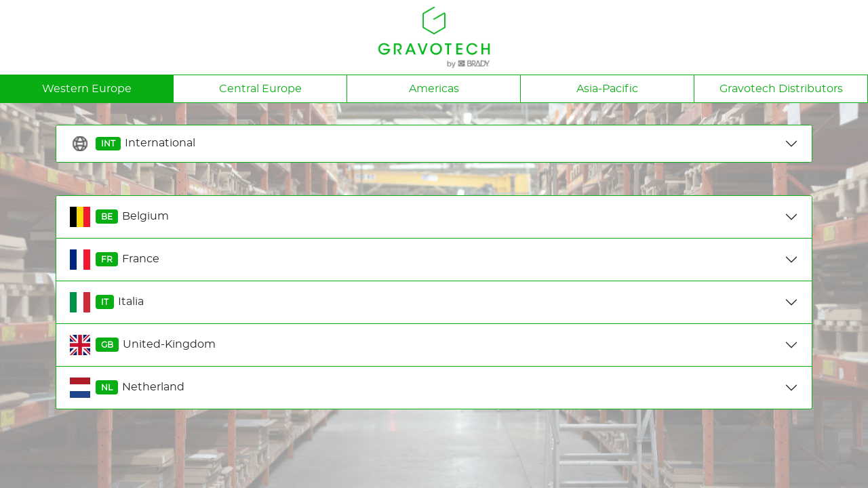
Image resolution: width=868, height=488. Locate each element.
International (133, 144)
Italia (107, 302)
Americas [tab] (434, 89)
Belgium (119, 217)
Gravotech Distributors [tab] (781, 89)
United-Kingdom (143, 345)
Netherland (127, 388)
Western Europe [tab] (87, 89)
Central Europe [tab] (260, 89)
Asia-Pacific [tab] (607, 89)
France (115, 260)
